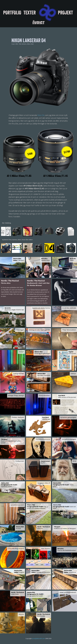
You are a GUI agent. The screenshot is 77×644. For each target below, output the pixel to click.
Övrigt (39, 23)
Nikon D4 (41, 115)
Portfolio (12, 13)
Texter (30, 13)
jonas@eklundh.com (38, 639)
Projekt (65, 13)
